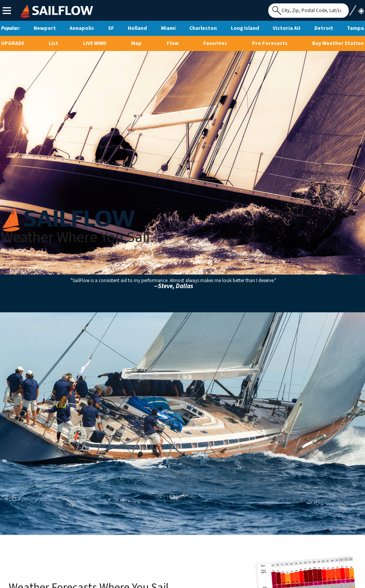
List (53, 43)
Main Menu (7, 10)
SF (111, 28)
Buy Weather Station (338, 43)
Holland (137, 28)
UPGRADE (13, 43)
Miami (168, 28)
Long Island (245, 28)
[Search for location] (309, 11)
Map (136, 43)
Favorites (215, 43)
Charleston (203, 28)
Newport (45, 28)
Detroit (324, 28)
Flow (173, 43)
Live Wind (95, 43)
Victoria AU (287, 28)
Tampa (355, 28)
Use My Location (356, 8)
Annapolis (82, 28)
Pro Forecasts (270, 43)
